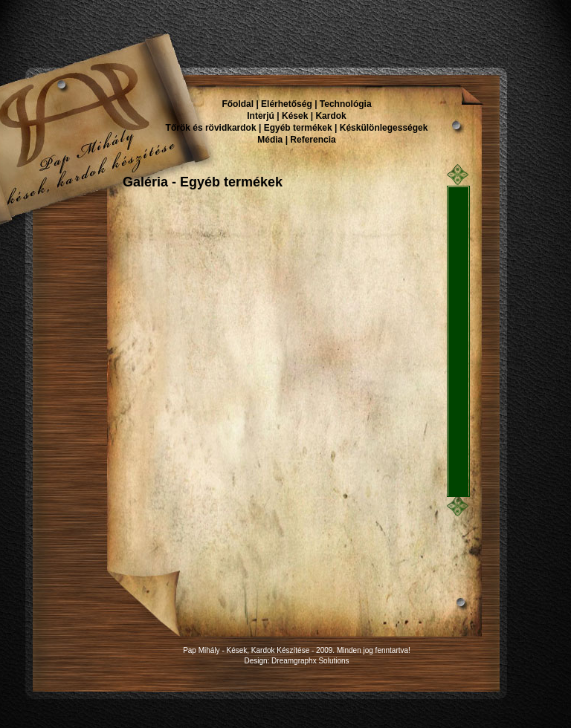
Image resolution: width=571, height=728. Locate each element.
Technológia (346, 104)
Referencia (313, 140)
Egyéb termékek (298, 128)
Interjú (261, 116)
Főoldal (238, 104)
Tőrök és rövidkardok (211, 128)
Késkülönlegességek (384, 128)
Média (270, 140)
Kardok (330, 116)
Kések (295, 116)
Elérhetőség (287, 104)
